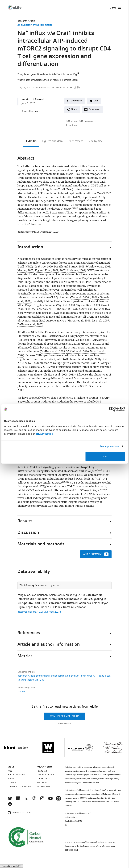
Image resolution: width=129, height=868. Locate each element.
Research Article (26, 21)
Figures (52, 141)
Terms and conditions (19, 786)
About (11, 767)
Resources (42, 782)
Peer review (76, 141)
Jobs (10, 771)
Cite (96, 101)
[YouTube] (50, 800)
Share (74, 110)
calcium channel (26, 680)
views (71, 121)
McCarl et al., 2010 (43, 309)
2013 (72, 375)
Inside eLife (43, 771)
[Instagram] (42, 800)
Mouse (21, 692)
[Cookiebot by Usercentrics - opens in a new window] (111, 409)
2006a (95, 298)
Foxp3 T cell (104, 676)
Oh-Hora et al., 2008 (31, 340)
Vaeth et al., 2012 (39, 286)
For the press (44, 779)
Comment (95, 110)
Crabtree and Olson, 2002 (49, 282)
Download (76, 101)
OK (105, 456)
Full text (31, 141)
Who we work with (17, 775)
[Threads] (58, 800)
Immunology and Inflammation (35, 25)
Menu (113, 8)
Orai (89, 676)
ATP (95, 676)
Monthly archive (46, 775)
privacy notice (44, 434)
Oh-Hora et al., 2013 (67, 344)
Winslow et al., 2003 (98, 267)
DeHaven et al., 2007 (30, 325)
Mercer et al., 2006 (79, 321)
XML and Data (43, 786)
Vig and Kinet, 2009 (47, 271)
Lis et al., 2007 (100, 321)
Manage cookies (110, 446)
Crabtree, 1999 (44, 267)
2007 (63, 271)
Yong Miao (24, 74)
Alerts (11, 779)
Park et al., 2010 (39, 367)
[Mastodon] (34, 800)
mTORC (40, 680)
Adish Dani (56, 74)
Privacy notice (64, 724)
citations (71, 125)
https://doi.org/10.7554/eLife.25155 (54, 88)
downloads (87, 121)
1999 (89, 282)
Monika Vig (70, 74)
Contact (12, 782)
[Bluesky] (10, 800)
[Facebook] (10, 805)
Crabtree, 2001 (76, 271)
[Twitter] (26, 800)
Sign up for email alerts (65, 716)
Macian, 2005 (25, 271)
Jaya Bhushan (40, 74)
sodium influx (79, 676)
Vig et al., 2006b (81, 298)
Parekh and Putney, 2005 (69, 267)
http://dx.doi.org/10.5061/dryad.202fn (39, 612)
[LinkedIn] (18, 800)
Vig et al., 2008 (66, 305)
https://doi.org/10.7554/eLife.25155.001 (39, 232)
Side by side (96, 141)
